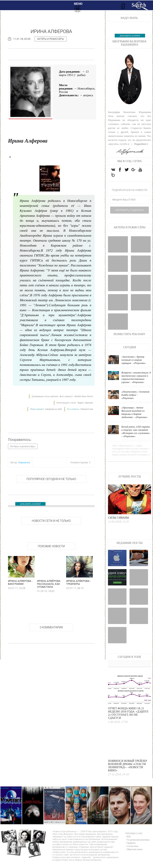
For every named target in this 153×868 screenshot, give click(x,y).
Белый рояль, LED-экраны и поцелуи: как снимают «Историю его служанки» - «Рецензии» (136, 438)
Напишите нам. (87, 409)
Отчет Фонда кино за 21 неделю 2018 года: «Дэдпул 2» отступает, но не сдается (128, 720)
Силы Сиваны (118, 524)
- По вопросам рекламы (138, 847)
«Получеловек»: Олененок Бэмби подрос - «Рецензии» (135, 402)
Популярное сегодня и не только (51, 479)
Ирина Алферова (51, 31)
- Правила (130, 850)
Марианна (24, 462)
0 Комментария (51, 627)
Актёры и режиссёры (51, 39)
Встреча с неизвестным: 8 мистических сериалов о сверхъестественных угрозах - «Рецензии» (136, 384)
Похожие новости (51, 546)
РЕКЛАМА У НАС (134, 840)
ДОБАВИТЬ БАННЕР (30, 504)
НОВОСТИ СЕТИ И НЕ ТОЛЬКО (51, 521)
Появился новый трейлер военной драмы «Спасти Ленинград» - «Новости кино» (127, 772)
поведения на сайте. (53, 409)
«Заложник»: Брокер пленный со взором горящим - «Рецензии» (134, 367)
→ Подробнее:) (139, 144)
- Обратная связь (134, 856)
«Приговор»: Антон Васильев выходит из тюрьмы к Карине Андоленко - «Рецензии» (134, 419)
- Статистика (132, 853)
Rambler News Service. (84, 396)
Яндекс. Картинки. (86, 403)
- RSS (128, 843)
